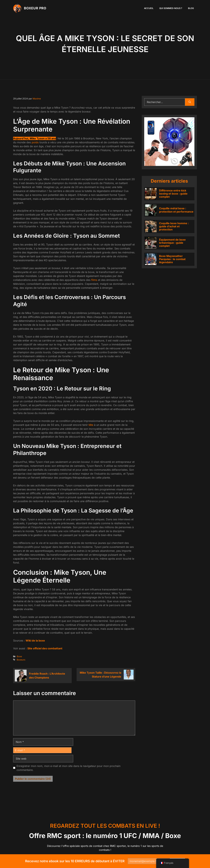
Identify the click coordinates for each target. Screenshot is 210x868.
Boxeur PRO (35, 8)
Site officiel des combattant (45, 648)
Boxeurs (21, 660)
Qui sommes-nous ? (171, 8)
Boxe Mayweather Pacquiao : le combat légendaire (172, 259)
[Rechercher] (190, 102)
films (94, 280)
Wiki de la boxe (35, 641)
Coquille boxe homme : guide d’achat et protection (174, 226)
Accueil (149, 8)
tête (91, 425)
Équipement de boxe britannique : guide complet (172, 243)
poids (35, 142)
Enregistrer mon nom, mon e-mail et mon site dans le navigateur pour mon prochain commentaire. (68, 768)
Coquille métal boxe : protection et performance (176, 210)
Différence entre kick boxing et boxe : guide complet (173, 194)
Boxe (19, 656)
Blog (191, 8)
